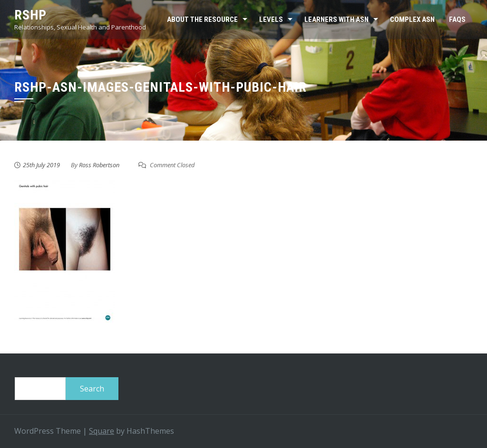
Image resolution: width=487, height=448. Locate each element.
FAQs (457, 19)
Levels (271, 19)
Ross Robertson (99, 165)
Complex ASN (412, 19)
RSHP (30, 15)
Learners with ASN (336, 19)
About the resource (202, 19)
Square (102, 431)
